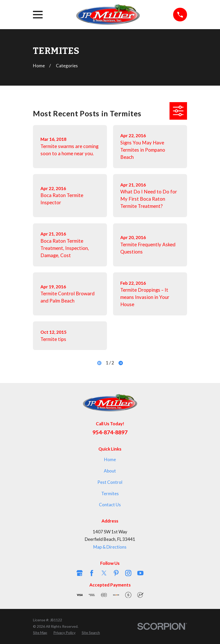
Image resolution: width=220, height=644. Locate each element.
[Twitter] (104, 573)
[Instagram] (128, 573)
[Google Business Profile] (80, 573)
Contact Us (110, 505)
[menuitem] (40, 633)
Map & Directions (110, 547)
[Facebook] (92, 573)
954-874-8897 (110, 432)
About (110, 471)
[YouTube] (140, 573)
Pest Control (110, 482)
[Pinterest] (116, 573)
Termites (110, 494)
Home (110, 459)
